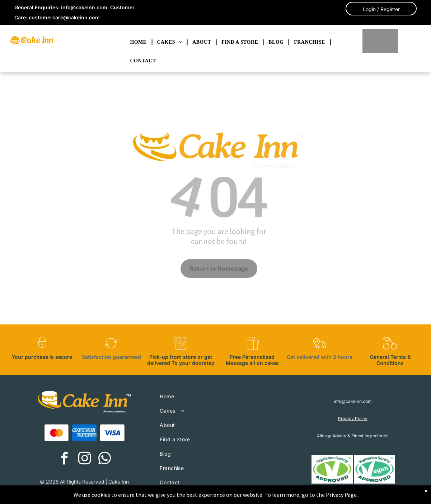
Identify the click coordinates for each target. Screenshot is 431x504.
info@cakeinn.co (82, 7)
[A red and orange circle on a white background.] (57, 433)
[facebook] (64, 459)
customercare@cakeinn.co (62, 17)
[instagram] (85, 459)
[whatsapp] (105, 459)
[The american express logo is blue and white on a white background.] (84, 433)
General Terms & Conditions (390, 360)
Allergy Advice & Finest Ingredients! (353, 436)
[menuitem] (139, 42)
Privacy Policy (353, 419)
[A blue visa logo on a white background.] (112, 433)
